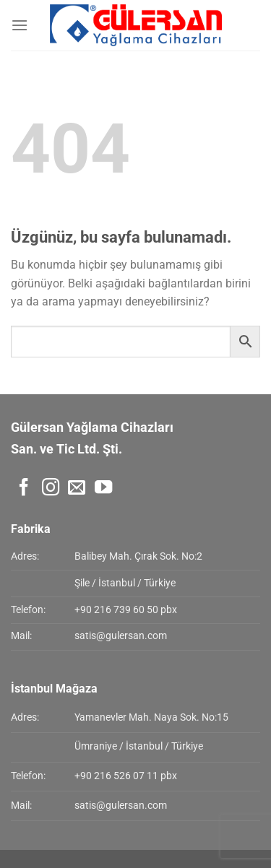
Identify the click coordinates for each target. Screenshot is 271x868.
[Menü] (20, 25)
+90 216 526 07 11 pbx (126, 776)
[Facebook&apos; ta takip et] (24, 489)
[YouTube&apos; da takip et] (103, 489)
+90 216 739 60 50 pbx (126, 610)
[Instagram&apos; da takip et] (51, 489)
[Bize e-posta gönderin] (77, 489)
